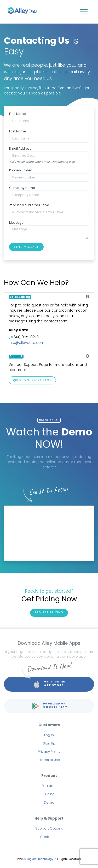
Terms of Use (49, 760)
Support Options (49, 828)
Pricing (49, 794)
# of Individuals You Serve (29, 205)
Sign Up (49, 743)
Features (49, 786)
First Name (17, 114)
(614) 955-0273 (25, 337)
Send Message (26, 247)
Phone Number (20, 170)
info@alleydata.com (26, 343)
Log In (49, 735)
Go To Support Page (32, 380)
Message (16, 223)
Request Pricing (49, 612)
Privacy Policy (49, 752)
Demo (49, 802)
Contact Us (49, 837)
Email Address (20, 149)
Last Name (17, 131)
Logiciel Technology (40, 859)
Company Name (22, 188)
